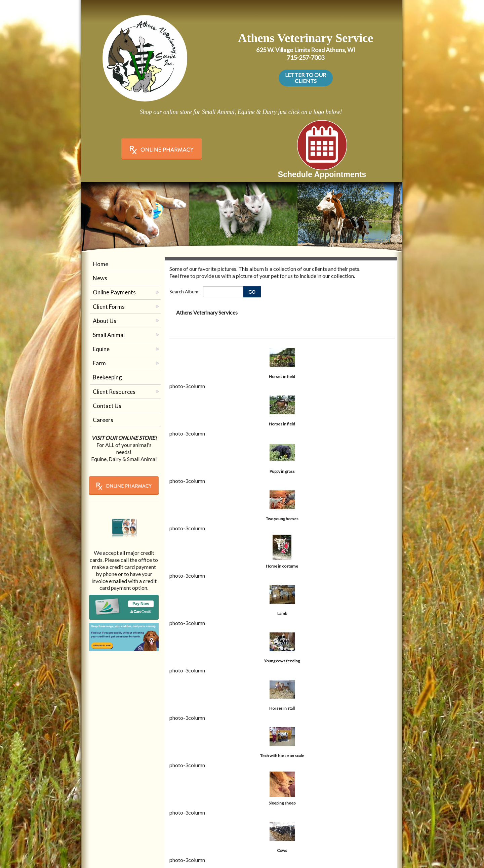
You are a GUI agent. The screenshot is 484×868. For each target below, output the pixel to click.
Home (100, 264)
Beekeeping (107, 377)
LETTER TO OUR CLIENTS (306, 78)
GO (252, 292)
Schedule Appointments (322, 174)
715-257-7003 (306, 57)
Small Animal (109, 335)
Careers (103, 420)
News (100, 278)
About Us (105, 321)
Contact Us (107, 406)
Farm (99, 363)
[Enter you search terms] (223, 292)
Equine (101, 349)
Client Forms (109, 307)
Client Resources (114, 392)
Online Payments (114, 292)
